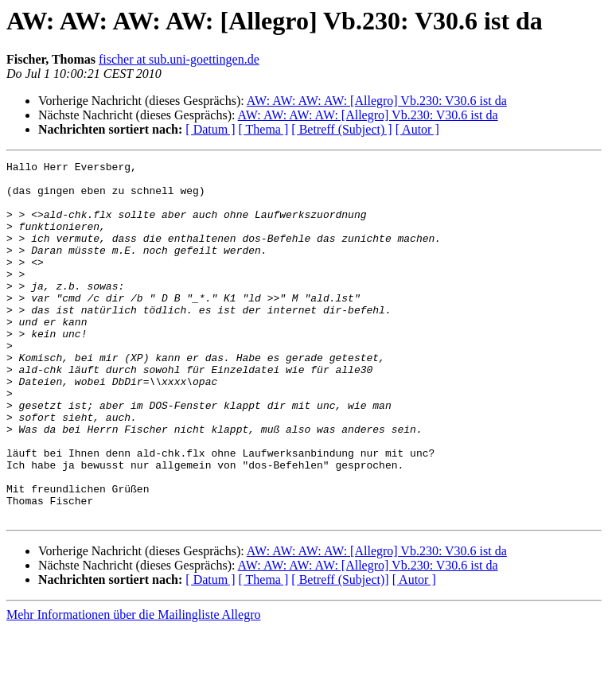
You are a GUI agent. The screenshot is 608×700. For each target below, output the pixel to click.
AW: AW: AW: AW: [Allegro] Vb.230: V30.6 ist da (377, 101)
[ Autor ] (417, 129)
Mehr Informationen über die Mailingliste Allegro (133, 686)
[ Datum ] (210, 129)
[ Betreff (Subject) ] (341, 129)
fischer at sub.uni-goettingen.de (179, 59)
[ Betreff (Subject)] (340, 651)
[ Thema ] (264, 129)
